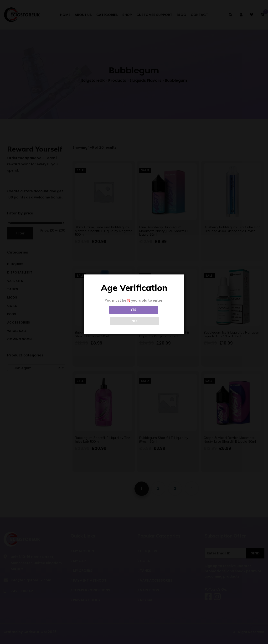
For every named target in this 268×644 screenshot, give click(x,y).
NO (155, 315)
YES (113, 315)
